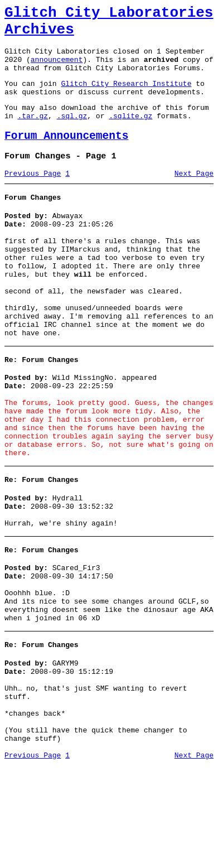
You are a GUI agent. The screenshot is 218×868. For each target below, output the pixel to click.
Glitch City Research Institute (126, 97)
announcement (57, 69)
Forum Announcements (66, 156)
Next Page (194, 197)
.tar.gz (33, 134)
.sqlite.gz (130, 134)
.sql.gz (72, 134)
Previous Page (33, 197)
